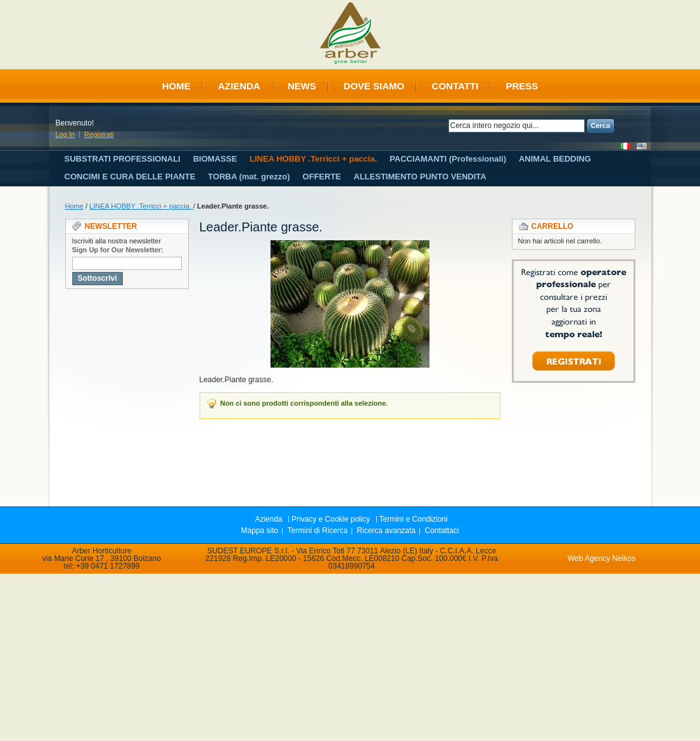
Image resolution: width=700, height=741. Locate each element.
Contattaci (442, 531)
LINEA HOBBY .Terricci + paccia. (141, 206)
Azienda (239, 86)
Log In (66, 134)
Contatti (455, 86)
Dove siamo (374, 86)
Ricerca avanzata (386, 531)
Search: (441, 126)
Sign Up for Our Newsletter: (118, 250)
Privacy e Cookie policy (331, 519)
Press (522, 86)
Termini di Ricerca (318, 531)
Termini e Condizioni (414, 519)
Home (176, 86)
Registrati (99, 134)
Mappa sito (260, 531)
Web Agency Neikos (601, 558)
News (302, 86)
